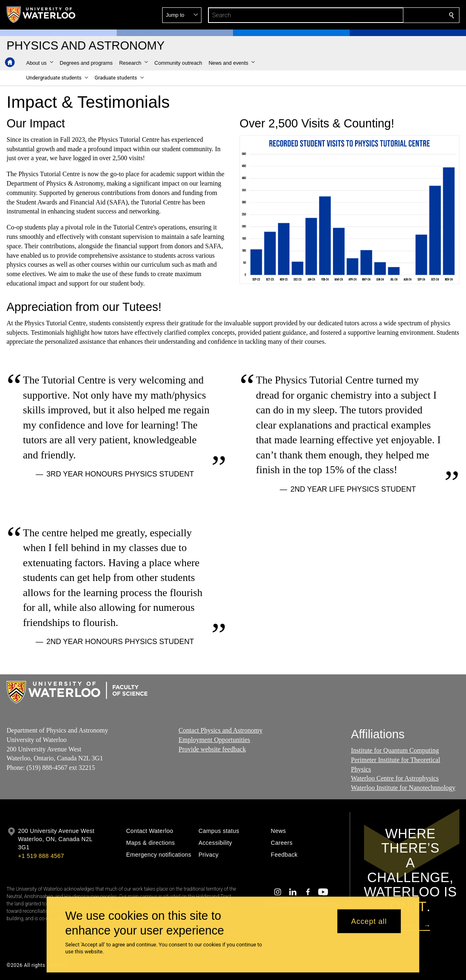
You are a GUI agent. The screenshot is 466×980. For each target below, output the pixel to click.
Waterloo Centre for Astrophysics (395, 778)
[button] (392, 15)
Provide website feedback (212, 749)
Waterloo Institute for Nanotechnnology (403, 788)
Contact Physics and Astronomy (221, 730)
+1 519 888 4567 (41, 856)
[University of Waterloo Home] (41, 15)
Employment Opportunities (214, 739)
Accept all (369, 921)
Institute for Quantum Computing (395, 750)
